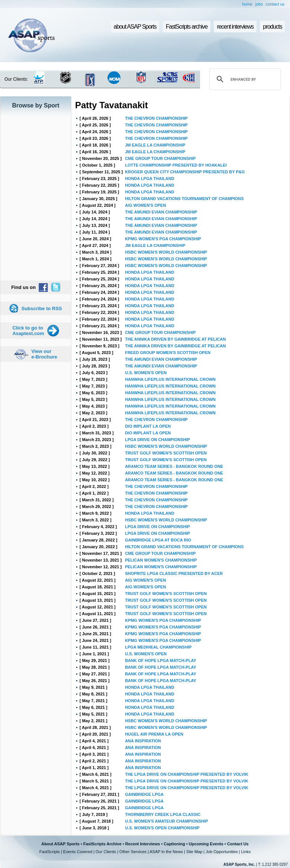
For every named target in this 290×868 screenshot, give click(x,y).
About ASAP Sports (60, 844)
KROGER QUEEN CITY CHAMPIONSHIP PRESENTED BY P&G (185, 172)
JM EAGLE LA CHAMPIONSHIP (155, 145)
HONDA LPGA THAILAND (149, 179)
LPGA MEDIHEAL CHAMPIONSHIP (158, 647)
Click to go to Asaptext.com (28, 331)
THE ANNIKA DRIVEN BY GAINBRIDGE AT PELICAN (175, 339)
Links (246, 852)
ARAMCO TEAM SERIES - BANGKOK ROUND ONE (174, 466)
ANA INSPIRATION (143, 741)
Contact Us (238, 844)
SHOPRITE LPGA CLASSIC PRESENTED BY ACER (174, 573)
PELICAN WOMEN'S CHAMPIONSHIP (161, 560)
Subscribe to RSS (41, 308)
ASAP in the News (166, 852)
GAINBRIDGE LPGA (144, 794)
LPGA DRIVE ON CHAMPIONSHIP (157, 440)
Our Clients (106, 852)
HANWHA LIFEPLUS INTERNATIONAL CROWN (170, 379)
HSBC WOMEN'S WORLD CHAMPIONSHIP (166, 252)
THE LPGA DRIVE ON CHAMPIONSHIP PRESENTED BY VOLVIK (186, 774)
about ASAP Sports (135, 27)
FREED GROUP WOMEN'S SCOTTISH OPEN (168, 353)
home (247, 4)
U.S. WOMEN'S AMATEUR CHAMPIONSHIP (166, 821)
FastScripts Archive (102, 844)
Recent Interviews (143, 844)
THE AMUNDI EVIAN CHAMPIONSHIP (161, 212)
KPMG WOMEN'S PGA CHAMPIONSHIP (163, 239)
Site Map (194, 852)
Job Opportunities (222, 852)
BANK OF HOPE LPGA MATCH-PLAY (161, 660)
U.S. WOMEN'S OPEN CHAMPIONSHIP (162, 828)
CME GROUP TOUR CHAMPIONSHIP (160, 158)
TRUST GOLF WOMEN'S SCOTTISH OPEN (166, 453)
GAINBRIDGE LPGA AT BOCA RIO (158, 540)
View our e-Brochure (44, 354)
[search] (244, 79)
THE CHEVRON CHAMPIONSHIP (156, 118)
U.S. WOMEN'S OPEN (146, 373)
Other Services (133, 852)
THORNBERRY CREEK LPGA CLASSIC (163, 814)
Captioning (174, 844)
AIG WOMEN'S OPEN (145, 205)
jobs (259, 4)
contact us (275, 4)
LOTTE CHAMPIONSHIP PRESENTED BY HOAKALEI (176, 165)
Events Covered (78, 852)
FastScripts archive (187, 27)
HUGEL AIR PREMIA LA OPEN (154, 734)
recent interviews (235, 27)
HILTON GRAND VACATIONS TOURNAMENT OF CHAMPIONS (184, 199)
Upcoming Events (206, 844)
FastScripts (50, 852)
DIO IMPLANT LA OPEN (148, 426)
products (272, 27)
